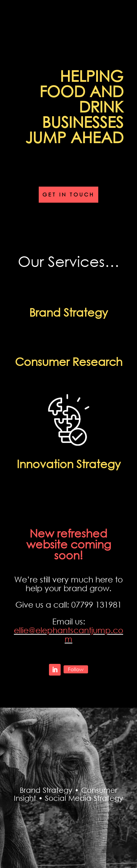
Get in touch (68, 194)
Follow (76, 669)
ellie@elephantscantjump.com (68, 634)
